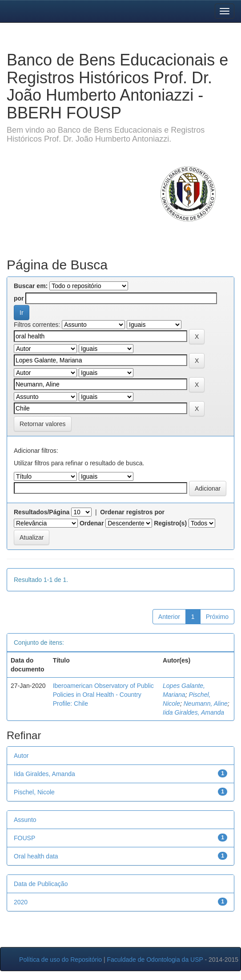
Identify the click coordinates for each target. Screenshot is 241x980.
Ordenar (92, 523)
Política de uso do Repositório (60, 960)
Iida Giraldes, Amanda (193, 712)
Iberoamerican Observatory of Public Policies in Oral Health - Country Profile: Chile (103, 695)
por (19, 298)
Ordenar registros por (132, 512)
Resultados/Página (42, 512)
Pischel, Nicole (34, 792)
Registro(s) (170, 523)
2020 (21, 902)
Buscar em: (31, 286)
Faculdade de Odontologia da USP (155, 960)
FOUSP (24, 838)
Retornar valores (43, 424)
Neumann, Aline (206, 703)
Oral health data (36, 856)
